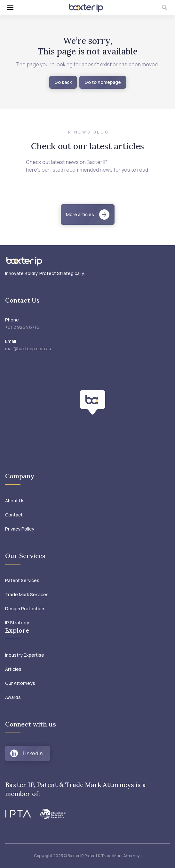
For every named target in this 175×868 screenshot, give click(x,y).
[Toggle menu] (33, 8)
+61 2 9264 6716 (22, 327)
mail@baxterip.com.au (28, 349)
